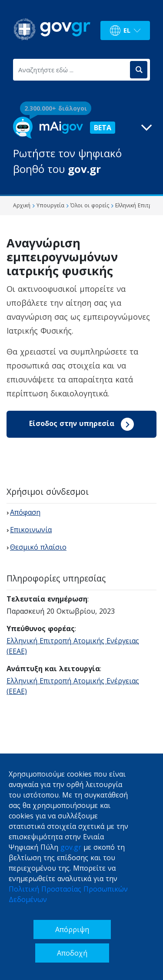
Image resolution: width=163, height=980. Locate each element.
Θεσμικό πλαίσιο (38, 547)
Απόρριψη (72, 929)
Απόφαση (25, 512)
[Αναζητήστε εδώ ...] (71, 70)
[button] (81, 147)
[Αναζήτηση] (139, 70)
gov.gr (71, 847)
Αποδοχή (72, 953)
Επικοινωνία (31, 530)
